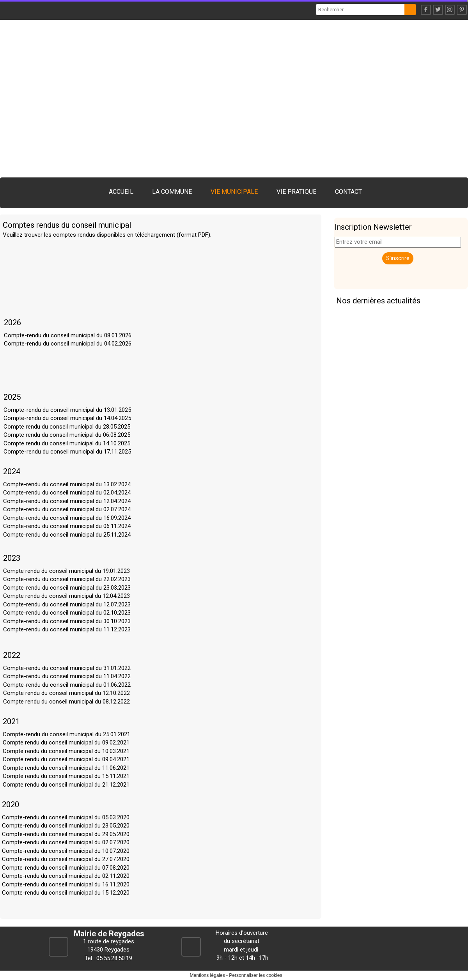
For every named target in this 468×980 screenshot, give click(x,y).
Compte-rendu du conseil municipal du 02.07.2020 (66, 842)
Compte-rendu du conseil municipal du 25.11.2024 (67, 535)
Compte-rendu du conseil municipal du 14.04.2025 (67, 418)
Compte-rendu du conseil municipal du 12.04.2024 (67, 501)
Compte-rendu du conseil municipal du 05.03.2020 (66, 817)
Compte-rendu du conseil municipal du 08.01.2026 (68, 335)
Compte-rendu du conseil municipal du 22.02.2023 (67, 579)
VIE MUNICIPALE (234, 192)
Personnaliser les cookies (255, 975)
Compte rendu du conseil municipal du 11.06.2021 (66, 768)
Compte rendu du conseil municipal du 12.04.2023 (66, 596)
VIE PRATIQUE (296, 192)
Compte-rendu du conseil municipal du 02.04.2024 (67, 493)
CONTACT (348, 192)
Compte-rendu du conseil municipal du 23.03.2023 (67, 588)
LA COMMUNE (172, 192)
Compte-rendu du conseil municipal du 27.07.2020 (66, 859)
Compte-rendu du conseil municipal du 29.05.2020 (66, 834)
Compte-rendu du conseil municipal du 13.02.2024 (67, 484)
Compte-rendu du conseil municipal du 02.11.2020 (66, 876)
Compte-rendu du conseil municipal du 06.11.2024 (67, 526)
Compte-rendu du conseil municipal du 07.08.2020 (66, 868)
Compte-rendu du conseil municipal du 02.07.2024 (67, 509)
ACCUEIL (121, 192)
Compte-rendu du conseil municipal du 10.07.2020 (66, 851)
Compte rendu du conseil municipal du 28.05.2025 (67, 427)
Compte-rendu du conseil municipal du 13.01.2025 (67, 410)
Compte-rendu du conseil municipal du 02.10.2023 (67, 613)
